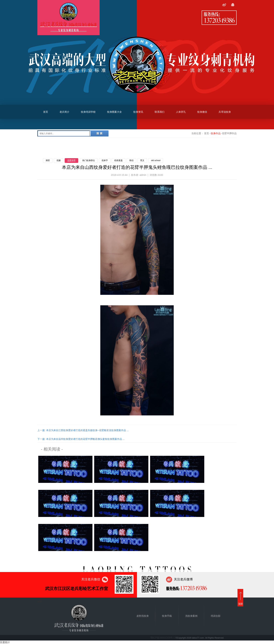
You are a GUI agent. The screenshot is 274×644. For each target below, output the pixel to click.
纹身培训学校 (88, 112)
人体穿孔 (181, 112)
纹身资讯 (138, 112)
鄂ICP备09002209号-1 (163, 638)
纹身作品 (216, 133)
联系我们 (160, 112)
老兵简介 (64, 112)
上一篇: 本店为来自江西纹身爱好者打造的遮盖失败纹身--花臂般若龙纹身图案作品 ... (83, 430)
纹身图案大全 (114, 112)
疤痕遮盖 (118, 160)
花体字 (105, 160)
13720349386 (219, 20)
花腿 (59, 160)
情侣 (131, 160)
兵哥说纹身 (225, 112)
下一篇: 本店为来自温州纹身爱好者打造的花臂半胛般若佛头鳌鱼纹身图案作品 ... (81, 439)
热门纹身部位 (89, 160)
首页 (46, 112)
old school (156, 160)
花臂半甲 (71, 160)
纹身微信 (202, 112)
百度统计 (5, 642)
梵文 (142, 160)
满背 (48, 160)
